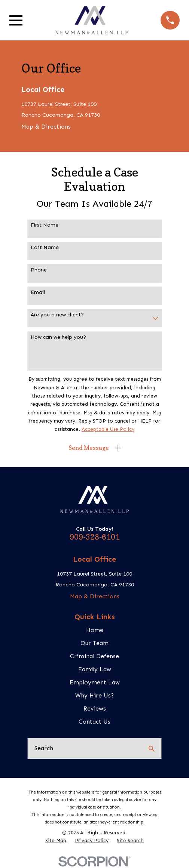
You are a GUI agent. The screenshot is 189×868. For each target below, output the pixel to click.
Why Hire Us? (94, 695)
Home (95, 630)
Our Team (94, 643)
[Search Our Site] (152, 749)
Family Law (95, 669)
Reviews (95, 708)
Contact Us (94, 722)
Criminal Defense (94, 656)
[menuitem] (56, 841)
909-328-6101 (95, 537)
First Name (45, 225)
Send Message (89, 448)
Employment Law (95, 682)
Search (44, 748)
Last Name (45, 248)
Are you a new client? (57, 315)
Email (38, 292)
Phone (39, 270)
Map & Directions (46, 127)
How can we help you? (58, 337)
